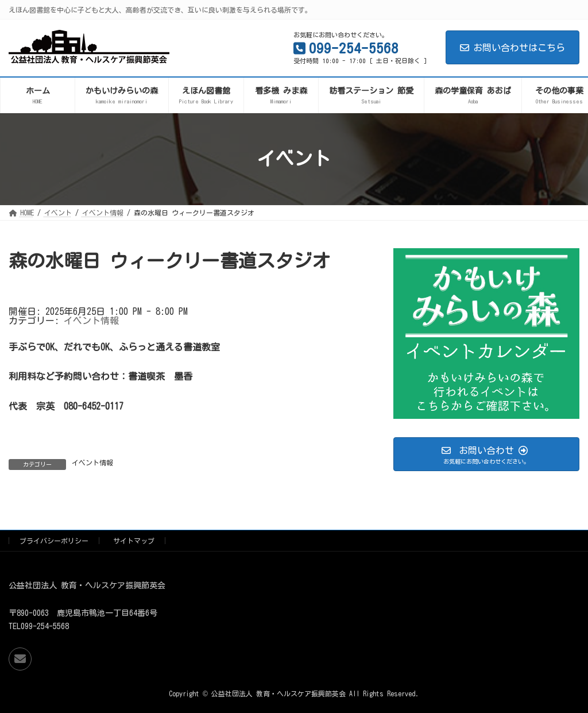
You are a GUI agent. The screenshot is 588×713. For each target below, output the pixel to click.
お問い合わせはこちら (512, 48)
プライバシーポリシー (54, 541)
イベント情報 (91, 321)
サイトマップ (134, 541)
